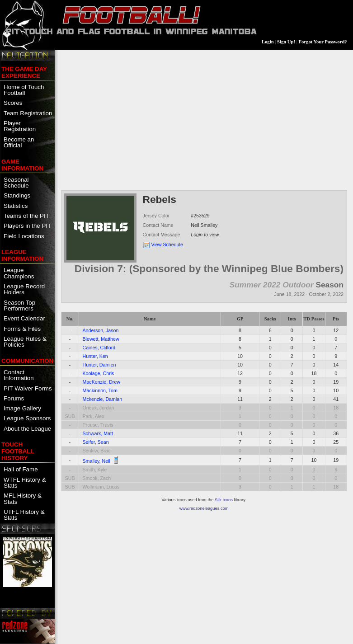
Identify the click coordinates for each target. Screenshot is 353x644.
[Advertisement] (204, 119)
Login (268, 42)
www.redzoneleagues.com (204, 508)
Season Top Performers (19, 306)
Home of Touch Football (24, 90)
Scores (13, 103)
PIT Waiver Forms (28, 388)
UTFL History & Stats (24, 515)
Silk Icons (224, 500)
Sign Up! (286, 42)
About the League (27, 429)
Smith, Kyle (95, 470)
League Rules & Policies (25, 342)
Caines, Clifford (99, 348)
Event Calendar (24, 318)
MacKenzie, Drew (102, 382)
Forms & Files (22, 329)
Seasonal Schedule (16, 183)
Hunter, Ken (95, 356)
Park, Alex (94, 416)
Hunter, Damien (99, 365)
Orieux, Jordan (99, 408)
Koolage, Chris (99, 373)
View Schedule (167, 244)
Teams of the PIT (26, 216)
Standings (17, 195)
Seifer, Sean (96, 442)
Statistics (16, 206)
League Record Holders (24, 289)
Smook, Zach (97, 478)
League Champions (19, 273)
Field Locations (24, 236)
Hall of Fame (21, 469)
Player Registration (20, 126)
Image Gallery (22, 408)
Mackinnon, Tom (100, 390)
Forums (14, 398)
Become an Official (19, 142)
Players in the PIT (27, 226)
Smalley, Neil (96, 461)
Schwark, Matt (98, 433)
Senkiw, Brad (97, 451)
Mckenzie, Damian (103, 399)
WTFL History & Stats (25, 483)
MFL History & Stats (23, 498)
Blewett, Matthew (101, 339)
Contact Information (19, 375)
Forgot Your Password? (323, 42)
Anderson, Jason (101, 330)
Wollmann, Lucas (101, 487)
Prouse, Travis (98, 425)
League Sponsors (27, 418)
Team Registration (28, 113)
